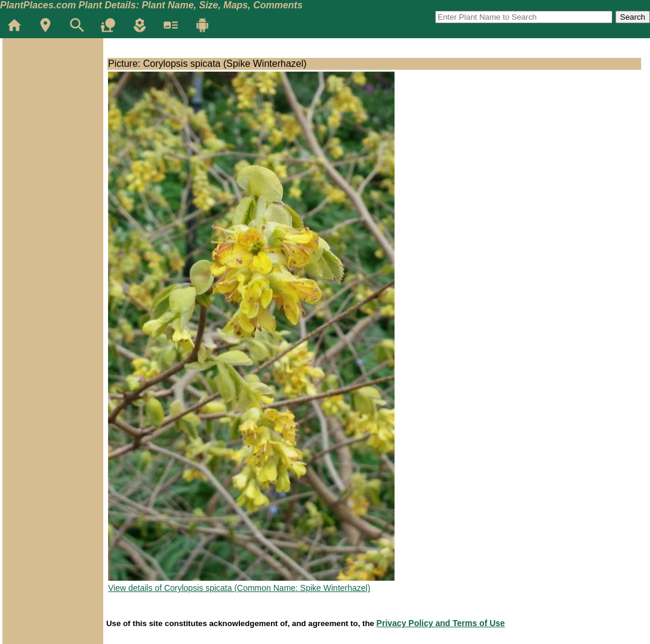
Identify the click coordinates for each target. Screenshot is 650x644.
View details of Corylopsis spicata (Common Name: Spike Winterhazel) (239, 588)
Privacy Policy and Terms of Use (441, 623)
